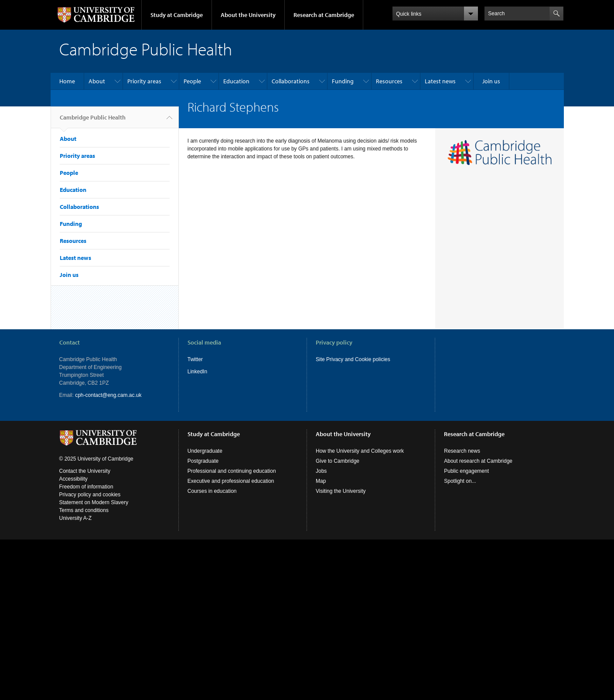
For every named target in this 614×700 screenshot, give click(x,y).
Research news (462, 451)
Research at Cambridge (324, 15)
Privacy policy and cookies (90, 495)
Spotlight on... (460, 481)
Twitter (195, 359)
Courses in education (212, 491)
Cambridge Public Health (93, 121)
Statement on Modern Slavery (94, 502)
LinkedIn (197, 372)
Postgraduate (203, 461)
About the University (248, 15)
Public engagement (466, 471)
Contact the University (85, 471)
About (97, 81)
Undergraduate (205, 451)
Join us (491, 81)
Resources (389, 81)
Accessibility (73, 479)
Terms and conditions (84, 510)
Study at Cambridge (177, 15)
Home (67, 81)
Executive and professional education (231, 481)
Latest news (440, 81)
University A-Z (76, 518)
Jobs (321, 471)
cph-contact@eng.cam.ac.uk (108, 395)
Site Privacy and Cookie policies (353, 359)
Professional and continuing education (232, 471)
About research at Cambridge (478, 461)
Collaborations (291, 81)
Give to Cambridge (338, 461)
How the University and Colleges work (360, 451)
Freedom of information (86, 487)
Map (321, 481)
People (192, 81)
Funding (343, 81)
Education (236, 81)
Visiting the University (341, 491)
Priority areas (144, 81)
